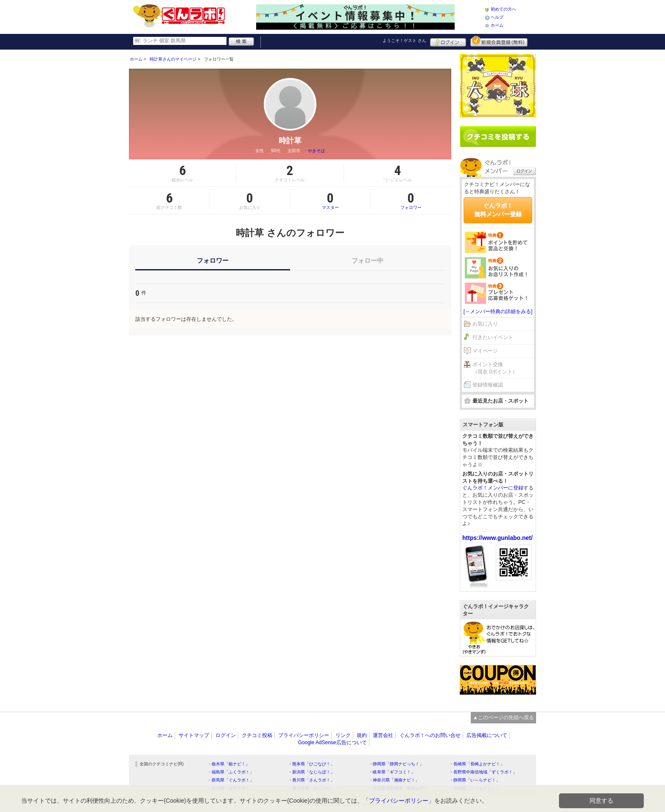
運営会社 (383, 735)
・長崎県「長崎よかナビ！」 (477, 764)
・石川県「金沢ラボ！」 (231, 788)
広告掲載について (487, 735)
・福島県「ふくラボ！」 (231, 772)
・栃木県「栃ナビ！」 (229, 764)
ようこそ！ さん (404, 40)
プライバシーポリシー (304, 735)
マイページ (485, 351)
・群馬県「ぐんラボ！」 (231, 780)
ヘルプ (497, 17)
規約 (362, 735)
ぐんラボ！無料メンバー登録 (498, 210)
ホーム (497, 25)
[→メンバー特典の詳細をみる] (498, 311)
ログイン (448, 41)
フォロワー (411, 200)
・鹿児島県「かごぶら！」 (313, 788)
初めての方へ (503, 9)
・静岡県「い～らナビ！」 (475, 780)
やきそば (316, 151)
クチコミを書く (498, 136)
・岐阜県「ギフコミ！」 (392, 772)
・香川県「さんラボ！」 (311, 780)
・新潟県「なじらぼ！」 (311, 772)
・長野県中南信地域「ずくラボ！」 (483, 772)
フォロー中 (367, 260)
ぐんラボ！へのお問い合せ (430, 735)
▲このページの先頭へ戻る (503, 717)
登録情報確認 (488, 385)
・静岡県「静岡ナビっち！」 (396, 764)
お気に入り (485, 324)
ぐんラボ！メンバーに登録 (493, 488)
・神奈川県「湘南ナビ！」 (394, 780)
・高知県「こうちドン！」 (475, 788)
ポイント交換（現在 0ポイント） (495, 368)
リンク (343, 735)
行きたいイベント (493, 337)
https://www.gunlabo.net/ (497, 538)
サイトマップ (194, 735)
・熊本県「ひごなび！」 (311, 764)
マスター (330, 200)
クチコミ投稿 (257, 735)
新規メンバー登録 (499, 41)
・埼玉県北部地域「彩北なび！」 (400, 788)
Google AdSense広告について (332, 742)
